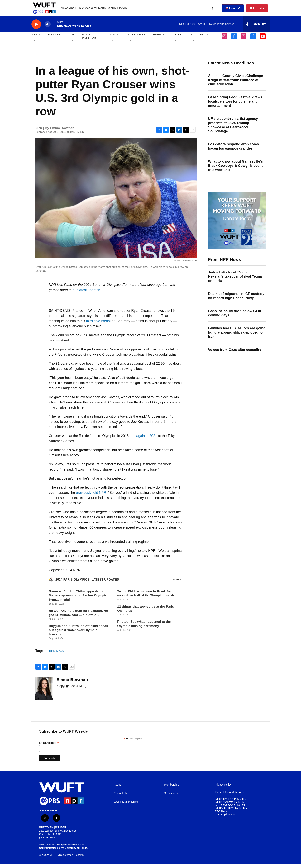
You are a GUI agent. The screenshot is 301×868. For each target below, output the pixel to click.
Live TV (233, 10)
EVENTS (159, 38)
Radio (115, 38)
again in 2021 (147, 439)
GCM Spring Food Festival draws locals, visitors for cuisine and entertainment (235, 105)
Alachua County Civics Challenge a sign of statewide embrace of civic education (236, 84)
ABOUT (178, 38)
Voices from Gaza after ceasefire (235, 353)
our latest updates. (87, 294)
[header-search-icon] (212, 10)
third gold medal (98, 325)
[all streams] (256, 28)
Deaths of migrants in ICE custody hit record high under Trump (236, 299)
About (117, 788)
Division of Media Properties (70, 859)
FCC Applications (225, 818)
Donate (260, 10)
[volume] (48, 28)
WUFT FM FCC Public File (231, 803)
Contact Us (120, 797)
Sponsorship (172, 797)
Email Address (49, 747)
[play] (36, 28)
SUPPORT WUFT (203, 38)
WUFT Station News (126, 806)
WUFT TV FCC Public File (230, 806)
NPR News (56, 655)
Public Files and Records (230, 796)
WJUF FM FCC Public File (231, 809)
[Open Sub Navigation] (34, 44)
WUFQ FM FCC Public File (231, 812)
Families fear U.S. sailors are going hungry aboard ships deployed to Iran (237, 336)
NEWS (36, 38)
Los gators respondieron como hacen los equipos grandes (234, 150)
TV (72, 38)
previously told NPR (91, 496)
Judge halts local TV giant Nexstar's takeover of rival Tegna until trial (235, 280)
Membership (172, 788)
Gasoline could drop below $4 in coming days (235, 317)
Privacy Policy (223, 788)
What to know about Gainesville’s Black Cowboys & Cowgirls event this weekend (235, 169)
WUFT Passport (90, 40)
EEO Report (222, 815)
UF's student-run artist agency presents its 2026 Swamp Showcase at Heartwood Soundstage (233, 129)
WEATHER (55, 38)
